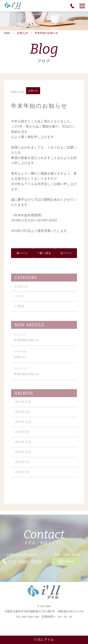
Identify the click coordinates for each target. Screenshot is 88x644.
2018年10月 (23, 455)
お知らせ (23, 33)
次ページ (66, 254)
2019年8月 (22, 435)
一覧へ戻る (44, 254)
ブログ (19, 299)
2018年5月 (22, 475)
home (7, 33)
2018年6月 (22, 465)
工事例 (19, 309)
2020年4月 (22, 415)
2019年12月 (23, 425)
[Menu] (82, 6)
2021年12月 (23, 405)
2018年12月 (23, 445)
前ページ (22, 254)
